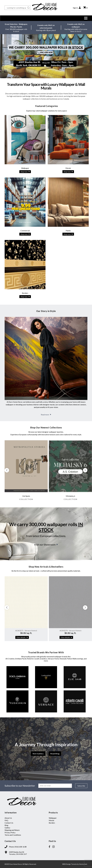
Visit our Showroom (46, 545)
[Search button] (28, 8)
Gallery (7, 828)
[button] (86, 18)
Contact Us (9, 823)
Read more (46, 415)
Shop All (46, 63)
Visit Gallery (38, 754)
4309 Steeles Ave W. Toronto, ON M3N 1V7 (18, 853)
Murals (51, 820)
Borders (52, 823)
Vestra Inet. (83, 864)
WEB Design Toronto (70, 864)
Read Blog (55, 754)
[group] (26, 471)
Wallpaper (53, 818)
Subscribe (81, 786)
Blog (6, 825)
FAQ (6, 820)
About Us (8, 818)
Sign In (77, 8)
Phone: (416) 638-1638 (18, 847)
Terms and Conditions (13, 835)
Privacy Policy (10, 832)
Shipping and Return (12, 830)
